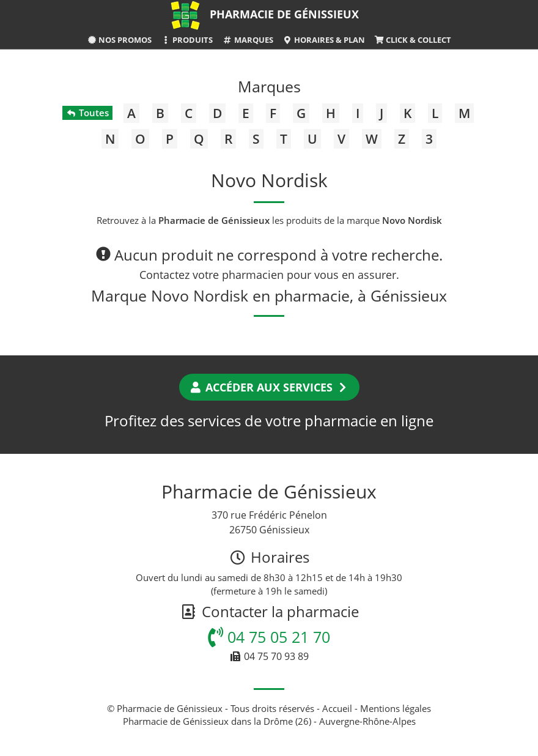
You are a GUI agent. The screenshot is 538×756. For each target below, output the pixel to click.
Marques (247, 40)
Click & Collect (413, 40)
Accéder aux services (269, 387)
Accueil (337, 708)
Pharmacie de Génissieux (284, 14)
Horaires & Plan (324, 40)
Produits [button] (187, 40)
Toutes (87, 113)
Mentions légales (396, 708)
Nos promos (119, 40)
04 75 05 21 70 (269, 637)
